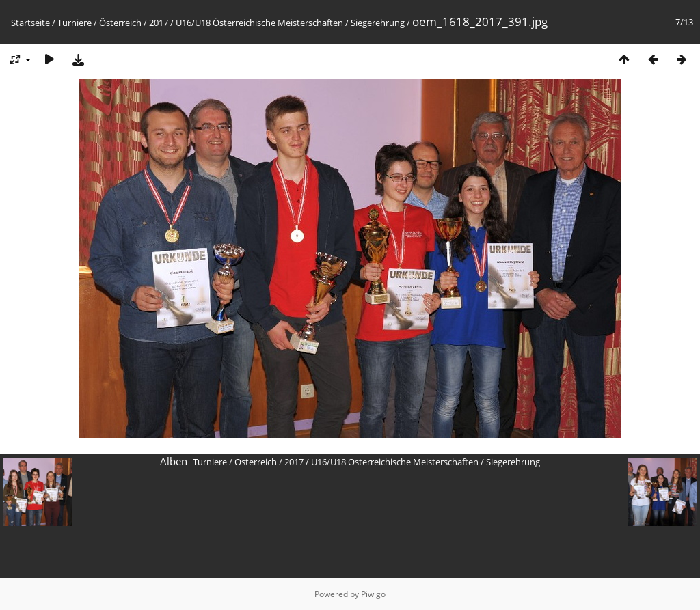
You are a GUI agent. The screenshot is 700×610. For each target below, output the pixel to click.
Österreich (120, 23)
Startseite (30, 23)
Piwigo (373, 594)
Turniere (75, 23)
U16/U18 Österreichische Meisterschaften (259, 23)
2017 (159, 23)
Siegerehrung (378, 23)
